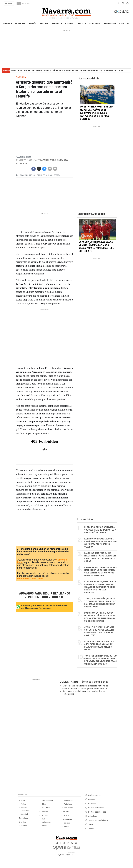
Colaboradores (48, 801)
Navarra (8, 23)
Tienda (91, 829)
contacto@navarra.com (30, 579)
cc (76, 843)
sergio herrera (53, 175)
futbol (33, 175)
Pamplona (20, 23)
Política (23, 804)
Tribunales (25, 811)
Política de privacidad (97, 812)
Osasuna (44, 23)
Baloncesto (46, 822)
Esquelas (124, 23)
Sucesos (24, 807)
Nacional (70, 23)
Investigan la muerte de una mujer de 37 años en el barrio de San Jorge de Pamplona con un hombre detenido (67, 71)
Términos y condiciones (94, 682)
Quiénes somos (95, 795)
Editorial (24, 826)
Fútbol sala (68, 804)
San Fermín (95, 23)
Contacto (92, 799)
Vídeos (66, 826)
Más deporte (69, 807)
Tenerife (41, 175)
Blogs (44, 804)
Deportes (57, 23)
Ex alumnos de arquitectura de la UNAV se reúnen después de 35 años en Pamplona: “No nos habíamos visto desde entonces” (100, 587)
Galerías (67, 823)
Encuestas (46, 807)
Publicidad (93, 804)
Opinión (33, 23)
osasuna (24, 175)
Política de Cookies (96, 808)
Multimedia (110, 23)
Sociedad (24, 814)
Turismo (92, 825)
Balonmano (68, 801)
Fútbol (45, 819)
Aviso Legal (93, 816)
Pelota (45, 826)
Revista (82, 23)
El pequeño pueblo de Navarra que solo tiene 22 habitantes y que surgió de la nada (100, 530)
